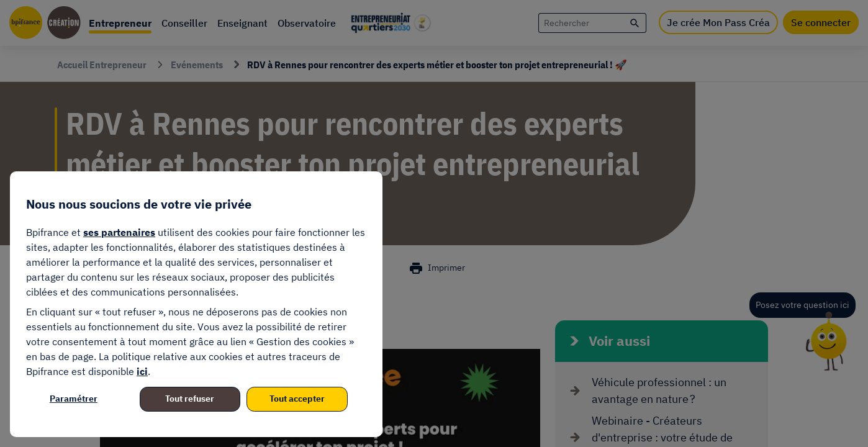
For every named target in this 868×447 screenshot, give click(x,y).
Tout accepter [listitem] (297, 399)
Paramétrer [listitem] (74, 399)
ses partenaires (119, 232)
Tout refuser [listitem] (190, 399)
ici (142, 371)
